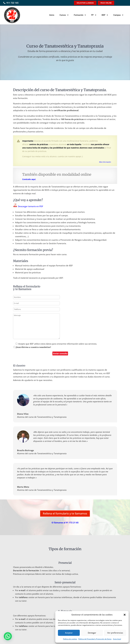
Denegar (92, 633)
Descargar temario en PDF (28, 206)
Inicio (52, 15)
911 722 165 (12, 3)
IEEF (105, 15)
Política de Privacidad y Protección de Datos (95, 639)
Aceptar (69, 633)
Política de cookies (70, 639)
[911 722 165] (4, 3)
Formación (80, 15)
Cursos (64, 15)
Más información (105, 162)
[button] (125, 615)
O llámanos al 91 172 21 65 (65, 523)
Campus (118, 15)
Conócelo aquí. (29, 179)
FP (94, 15)
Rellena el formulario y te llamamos (65, 513)
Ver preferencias (115, 633)
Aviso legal (117, 639)
